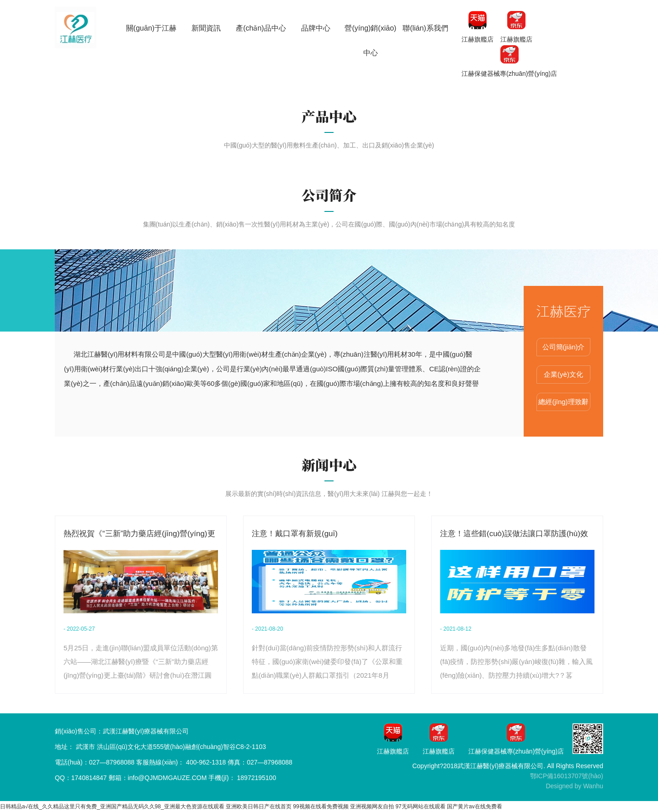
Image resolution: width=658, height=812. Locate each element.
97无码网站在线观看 (420, 807)
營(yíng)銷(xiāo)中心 (370, 40)
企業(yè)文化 (563, 374)
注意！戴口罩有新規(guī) (295, 534)
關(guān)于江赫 (151, 28)
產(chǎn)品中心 (261, 28)
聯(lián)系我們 (425, 28)
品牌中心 (316, 28)
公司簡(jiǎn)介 (564, 347)
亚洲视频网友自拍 (372, 807)
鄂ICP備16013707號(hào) (567, 776)
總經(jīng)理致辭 (563, 402)
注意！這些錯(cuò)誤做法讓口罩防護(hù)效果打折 (514, 535)
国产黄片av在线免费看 (475, 807)
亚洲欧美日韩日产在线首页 (259, 807)
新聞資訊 (206, 28)
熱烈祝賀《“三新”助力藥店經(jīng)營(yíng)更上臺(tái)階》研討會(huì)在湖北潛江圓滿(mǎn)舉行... (139, 535)
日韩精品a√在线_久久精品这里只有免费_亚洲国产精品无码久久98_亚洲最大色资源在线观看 (112, 807)
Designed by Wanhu (574, 786)
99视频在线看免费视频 (321, 807)
